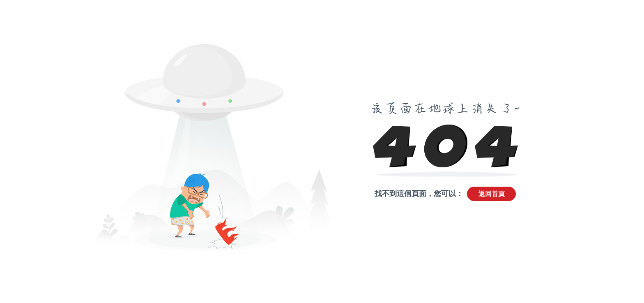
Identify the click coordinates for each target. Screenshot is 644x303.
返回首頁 (492, 193)
